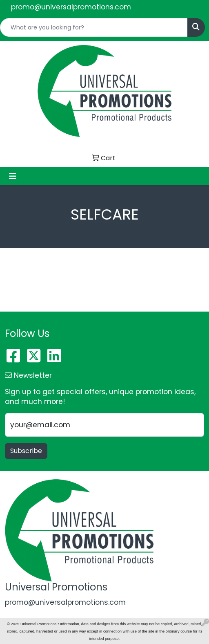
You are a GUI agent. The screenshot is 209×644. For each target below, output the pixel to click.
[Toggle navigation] (13, 176)
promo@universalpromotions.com (71, 7)
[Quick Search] (94, 27)
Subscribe (26, 451)
